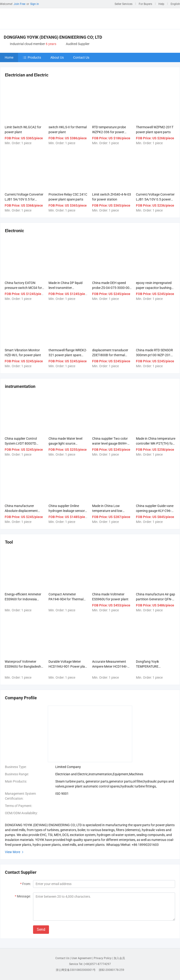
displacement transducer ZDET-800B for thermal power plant (110, 355)
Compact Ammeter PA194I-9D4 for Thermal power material (66, 599)
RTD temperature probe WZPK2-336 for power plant (109, 132)
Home (9, 57)
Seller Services (124, 4)
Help (161, 4)
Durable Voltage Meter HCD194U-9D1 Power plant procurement (68, 666)
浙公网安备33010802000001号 (76, 970)
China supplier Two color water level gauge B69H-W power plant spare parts (111, 443)
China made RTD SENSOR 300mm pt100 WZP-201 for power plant (154, 355)
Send (41, 929)
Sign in (35, 4)
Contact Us (81, 57)
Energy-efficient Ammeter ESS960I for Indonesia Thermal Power (23, 599)
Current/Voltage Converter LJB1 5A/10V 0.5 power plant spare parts (155, 199)
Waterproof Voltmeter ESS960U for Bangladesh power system (23, 666)
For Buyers (145, 4)
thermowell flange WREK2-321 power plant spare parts (68, 355)
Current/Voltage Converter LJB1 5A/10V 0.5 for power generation (24, 199)
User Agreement (82, 958)
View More (15, 852)
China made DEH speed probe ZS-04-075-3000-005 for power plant (112, 288)
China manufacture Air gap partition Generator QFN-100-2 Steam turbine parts (156, 599)
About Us (57, 57)
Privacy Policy (103, 958)
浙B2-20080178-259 (111, 970)
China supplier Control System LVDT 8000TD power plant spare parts (22, 443)
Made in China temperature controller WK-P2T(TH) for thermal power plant (156, 443)
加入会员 (119, 958)
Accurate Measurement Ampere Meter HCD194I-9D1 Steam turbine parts (110, 666)
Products (32, 57)
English (175, 4)
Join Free (19, 4)
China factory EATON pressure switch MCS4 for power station (23, 288)
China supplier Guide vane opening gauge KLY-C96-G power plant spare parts (155, 511)
